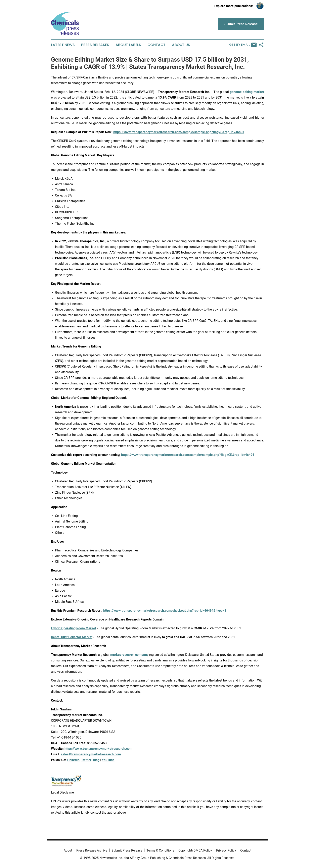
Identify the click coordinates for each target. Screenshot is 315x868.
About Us (181, 45)
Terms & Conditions (160, 850)
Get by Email (243, 45)
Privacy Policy (226, 850)
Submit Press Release (127, 850)
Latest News (63, 45)
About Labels (128, 45)
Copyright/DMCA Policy (195, 850)
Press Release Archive (92, 850)
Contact (156, 45)
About (68, 850)
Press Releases (95, 45)
